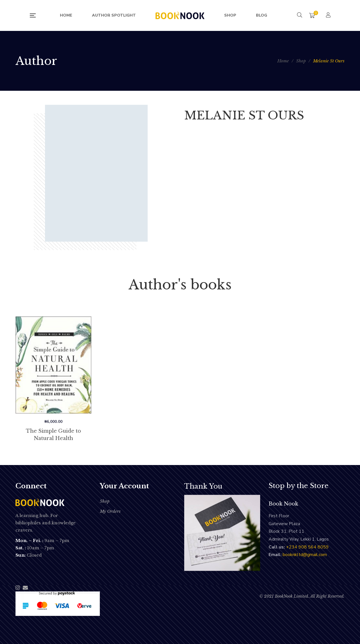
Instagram (18, 588)
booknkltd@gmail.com (305, 555)
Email (25, 588)
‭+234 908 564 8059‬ (307, 547)
